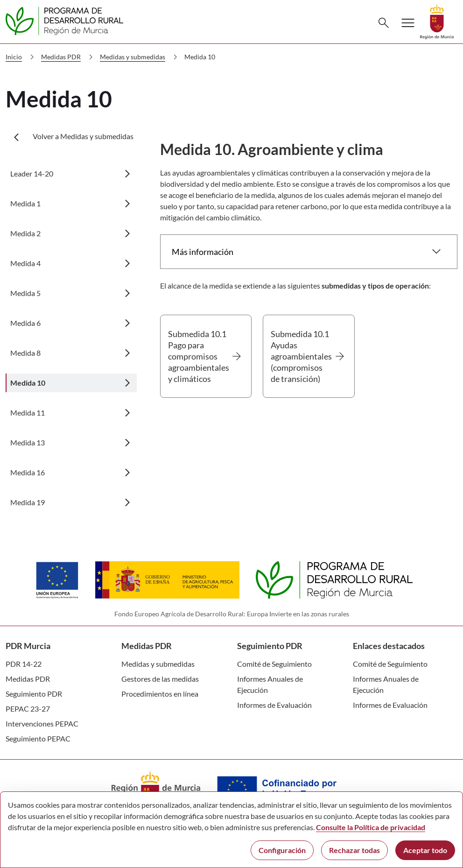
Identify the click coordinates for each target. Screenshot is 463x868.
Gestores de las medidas (160, 679)
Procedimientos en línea (160, 694)
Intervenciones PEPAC (42, 723)
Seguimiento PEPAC (38, 738)
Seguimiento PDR (34, 694)
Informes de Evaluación (274, 705)
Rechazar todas (354, 850)
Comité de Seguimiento (274, 664)
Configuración (282, 850)
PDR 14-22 (24, 664)
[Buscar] (384, 23)
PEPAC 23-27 (28, 709)
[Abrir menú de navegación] (408, 23)
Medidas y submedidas (140, 57)
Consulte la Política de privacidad (371, 827)
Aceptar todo (425, 850)
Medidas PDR (69, 57)
